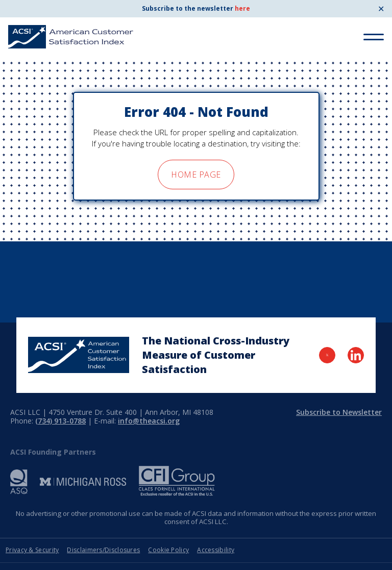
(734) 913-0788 (60, 421)
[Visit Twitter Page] (327, 355)
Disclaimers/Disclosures (103, 550)
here (242, 8)
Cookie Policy (168, 550)
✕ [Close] (381, 9)
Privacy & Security (32, 550)
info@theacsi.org (149, 421)
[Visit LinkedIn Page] (356, 355)
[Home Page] (79, 355)
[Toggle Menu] (374, 37)
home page (196, 175)
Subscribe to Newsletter (339, 412)
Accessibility (216, 550)
